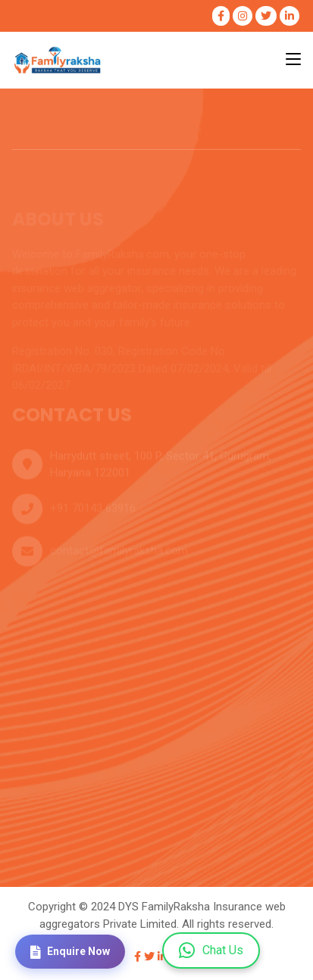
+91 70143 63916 (93, 511)
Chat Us (211, 950)
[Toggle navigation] (293, 60)
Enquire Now (70, 952)
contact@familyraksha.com (119, 553)
